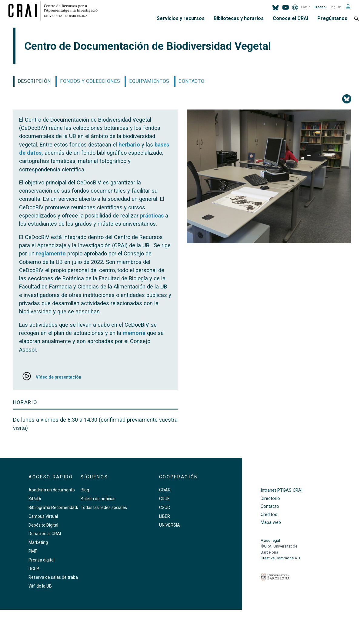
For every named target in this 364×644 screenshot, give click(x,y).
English (335, 7)
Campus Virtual (43, 516)
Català (306, 7)
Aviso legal (270, 540)
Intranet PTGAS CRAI (282, 490)
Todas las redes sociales (104, 507)
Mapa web (271, 523)
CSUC (165, 507)
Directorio (270, 499)
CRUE (164, 499)
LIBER (165, 516)
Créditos (269, 515)
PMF (33, 551)
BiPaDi (35, 499)
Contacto (270, 506)
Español (320, 7)
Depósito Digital (43, 525)
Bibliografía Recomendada (54, 507)
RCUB (34, 569)
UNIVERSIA (170, 525)
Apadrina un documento (52, 490)
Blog (85, 490)
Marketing (38, 542)
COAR (165, 490)
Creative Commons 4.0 (280, 558)
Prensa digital (42, 560)
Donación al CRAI (45, 534)
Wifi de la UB (40, 586)
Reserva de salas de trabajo (55, 577)
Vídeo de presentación (58, 377)
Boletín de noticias (98, 499)
